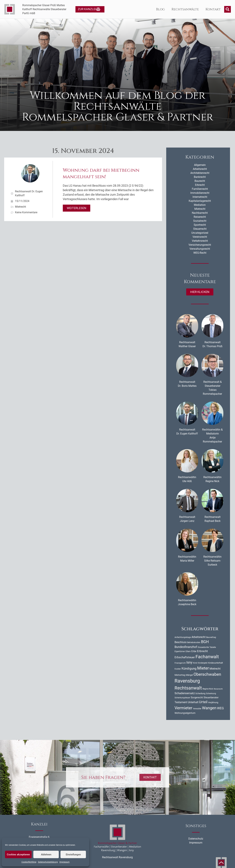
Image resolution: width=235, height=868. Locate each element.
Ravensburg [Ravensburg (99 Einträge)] (187, 681)
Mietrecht (20, 207)
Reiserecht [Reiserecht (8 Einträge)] (218, 689)
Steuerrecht (200, 229)
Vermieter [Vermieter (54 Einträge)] (183, 708)
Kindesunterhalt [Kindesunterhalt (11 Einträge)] (215, 663)
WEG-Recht (200, 253)
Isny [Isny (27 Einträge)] (189, 662)
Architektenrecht (200, 173)
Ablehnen (46, 855)
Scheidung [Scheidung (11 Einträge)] (200, 693)
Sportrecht (200, 225)
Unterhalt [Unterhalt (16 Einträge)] (193, 702)
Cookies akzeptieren (18, 855)
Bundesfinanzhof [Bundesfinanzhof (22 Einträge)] (186, 647)
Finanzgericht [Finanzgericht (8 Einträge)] (180, 663)
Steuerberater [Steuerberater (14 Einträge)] (211, 697)
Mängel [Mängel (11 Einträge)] (189, 675)
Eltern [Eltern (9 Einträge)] (188, 651)
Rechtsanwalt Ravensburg (117, 857)
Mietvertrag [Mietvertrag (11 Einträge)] (180, 675)
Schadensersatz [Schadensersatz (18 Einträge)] (185, 693)
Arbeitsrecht (200, 169)
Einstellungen (73, 855)
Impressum (65, 862)
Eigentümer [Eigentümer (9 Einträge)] (180, 651)
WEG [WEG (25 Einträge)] (220, 708)
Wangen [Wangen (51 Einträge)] (209, 708)
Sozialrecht (200, 221)
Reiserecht (200, 217)
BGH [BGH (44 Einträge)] (205, 642)
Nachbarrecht (200, 213)
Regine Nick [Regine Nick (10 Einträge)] (208, 689)
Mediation (200, 205)
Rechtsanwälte (185, 9)
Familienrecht (200, 189)
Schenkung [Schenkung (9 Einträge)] (211, 694)
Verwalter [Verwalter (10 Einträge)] (197, 709)
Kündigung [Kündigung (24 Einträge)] (189, 669)
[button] (228, 9)
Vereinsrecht (200, 237)
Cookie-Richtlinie (29, 862)
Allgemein (200, 165)
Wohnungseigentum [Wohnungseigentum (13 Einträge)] (185, 713)
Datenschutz (196, 839)
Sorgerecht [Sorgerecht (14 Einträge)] (197, 697)
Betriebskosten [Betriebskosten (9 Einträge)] (194, 642)
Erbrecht (200, 185)
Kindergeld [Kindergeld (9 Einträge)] (203, 663)
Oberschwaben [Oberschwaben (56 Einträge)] (207, 674)
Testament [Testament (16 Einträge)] (181, 702)
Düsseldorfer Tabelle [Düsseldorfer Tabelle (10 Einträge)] (207, 647)
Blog (160, 9)
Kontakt (213, 9)
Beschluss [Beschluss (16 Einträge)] (181, 642)
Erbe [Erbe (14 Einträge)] (194, 651)
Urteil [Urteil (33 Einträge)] (203, 702)
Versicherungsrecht (200, 245)
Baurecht (200, 181)
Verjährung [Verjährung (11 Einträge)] (213, 702)
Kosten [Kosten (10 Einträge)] (178, 669)
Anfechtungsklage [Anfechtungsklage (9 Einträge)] (183, 637)
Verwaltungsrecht (200, 249)
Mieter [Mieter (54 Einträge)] (203, 668)
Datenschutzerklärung (48, 862)
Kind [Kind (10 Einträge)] (195, 663)
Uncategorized (200, 233)
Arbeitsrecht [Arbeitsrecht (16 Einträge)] (199, 637)
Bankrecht (200, 177)
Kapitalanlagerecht (200, 201)
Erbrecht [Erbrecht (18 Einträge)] (202, 651)
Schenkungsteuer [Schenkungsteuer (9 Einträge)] (182, 698)
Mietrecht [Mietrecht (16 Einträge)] (215, 669)
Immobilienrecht (200, 193)
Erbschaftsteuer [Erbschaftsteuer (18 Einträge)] (185, 657)
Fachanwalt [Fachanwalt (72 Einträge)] (207, 657)
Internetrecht (200, 197)
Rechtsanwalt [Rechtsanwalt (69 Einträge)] (188, 688)
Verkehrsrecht (200, 241)
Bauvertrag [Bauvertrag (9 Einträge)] (211, 637)
